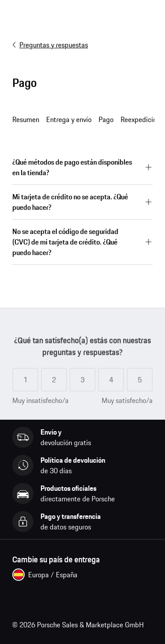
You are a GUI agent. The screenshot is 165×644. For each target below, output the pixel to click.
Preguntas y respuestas (50, 45)
